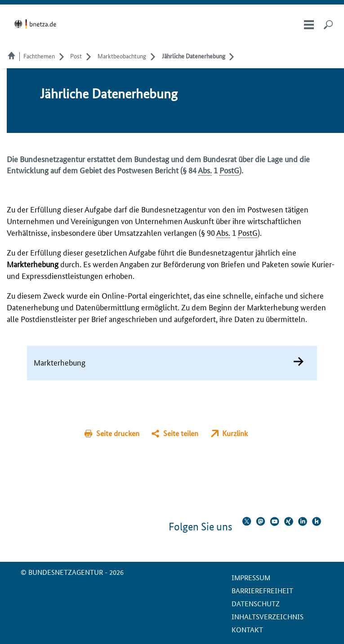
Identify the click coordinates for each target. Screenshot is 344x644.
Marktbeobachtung (122, 56)
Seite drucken (118, 433)
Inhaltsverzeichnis (268, 616)
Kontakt (247, 629)
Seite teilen (181, 433)
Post (76, 56)
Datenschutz (256, 603)
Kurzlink (235, 433)
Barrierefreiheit (262, 590)
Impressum (251, 577)
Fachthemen (39, 56)
